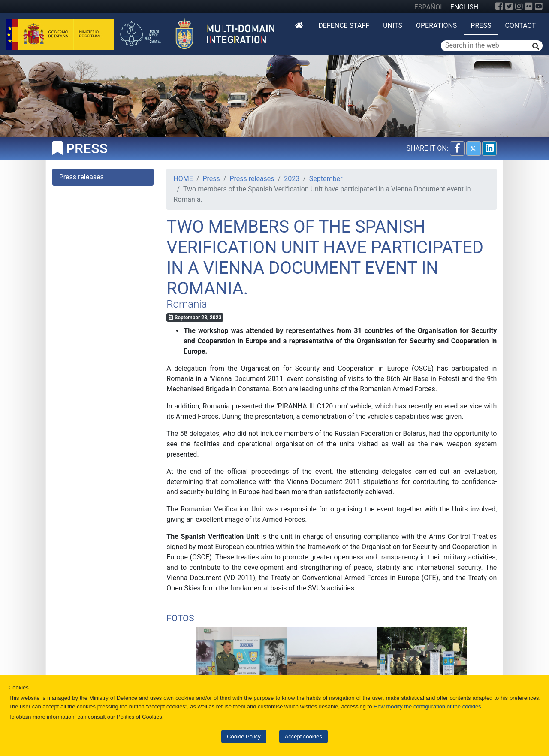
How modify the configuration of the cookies (427, 706)
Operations (436, 26)
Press (481, 26)
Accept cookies (303, 736)
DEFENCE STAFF (344, 26)
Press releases (252, 179)
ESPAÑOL (429, 7)
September (326, 179)
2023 (292, 179)
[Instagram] (519, 6)
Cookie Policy (244, 736)
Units (393, 26)
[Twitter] (509, 6)
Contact (520, 26)
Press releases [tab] (81, 177)
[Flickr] (529, 6)
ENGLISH (464, 7)
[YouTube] (539, 6)
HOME (183, 179)
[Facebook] (499, 6)
